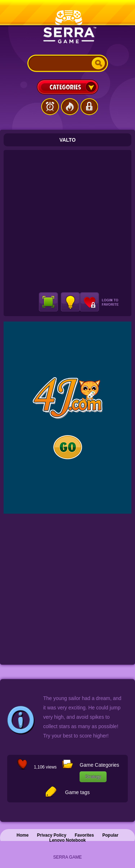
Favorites (84, 835)
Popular (110, 835)
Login (89, 107)
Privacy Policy (52, 835)
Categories (68, 87)
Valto (67, 140)
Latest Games (50, 107)
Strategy (93, 777)
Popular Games (69, 107)
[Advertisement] (67, 221)
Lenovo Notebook (67, 840)
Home (22, 835)
